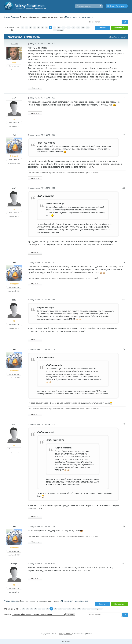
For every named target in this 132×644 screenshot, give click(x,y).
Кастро (14, 564)
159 (18, 163)
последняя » (58, 30)
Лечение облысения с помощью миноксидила (42, 17)
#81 (124, 563)
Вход (112, 6)
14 (78, 28)
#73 (124, 97)
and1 (14, 98)
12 (68, 28)
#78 (124, 349)
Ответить (103, 28)
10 (59, 28)
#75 (124, 188)
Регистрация (121, 6)
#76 (124, 262)
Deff (14, 135)
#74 (124, 135)
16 (88, 28)
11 (64, 28)
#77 (124, 299)
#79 (124, 424)
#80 (124, 526)
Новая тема (119, 28)
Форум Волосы (11, 17)
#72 (124, 43)
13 (73, 28)
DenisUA (14, 44)
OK (125, 22)
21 (18, 70)
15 (83, 28)
